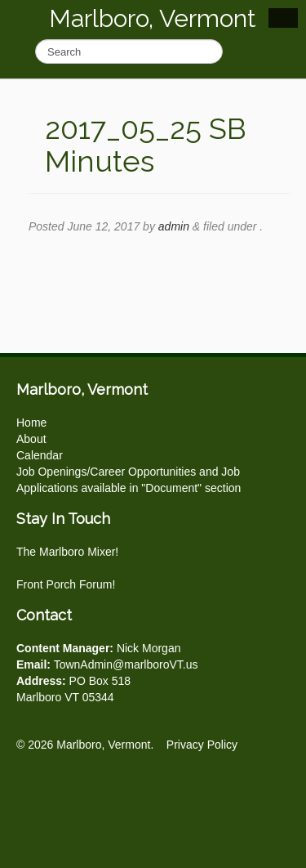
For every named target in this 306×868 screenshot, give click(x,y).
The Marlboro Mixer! (67, 552)
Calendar (40, 455)
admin (174, 226)
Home (31, 423)
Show (283, 18)
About (31, 439)
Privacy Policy (202, 745)
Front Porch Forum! (66, 584)
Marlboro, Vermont (153, 18)
